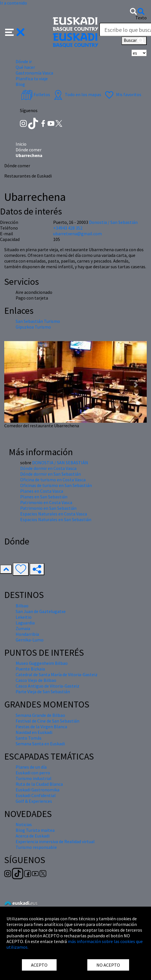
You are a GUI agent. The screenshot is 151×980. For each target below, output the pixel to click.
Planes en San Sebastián (44, 497)
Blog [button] (20, 84)
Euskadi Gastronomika (38, 790)
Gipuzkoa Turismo (33, 327)
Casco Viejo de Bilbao (36, 680)
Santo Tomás (29, 738)
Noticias (24, 824)
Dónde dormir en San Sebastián (50, 474)
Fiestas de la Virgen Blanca (41, 727)
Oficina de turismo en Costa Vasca (53, 480)
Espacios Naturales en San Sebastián (56, 519)
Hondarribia (27, 634)
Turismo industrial (34, 778)
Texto (141, 18)
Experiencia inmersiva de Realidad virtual (55, 841)
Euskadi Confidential (36, 795)
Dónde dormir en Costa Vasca (48, 468)
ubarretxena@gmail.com (77, 234)
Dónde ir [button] (24, 61)
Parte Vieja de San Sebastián (43, 692)
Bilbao (22, 606)
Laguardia (25, 623)
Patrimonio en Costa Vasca (46, 502)
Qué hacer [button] (25, 67)
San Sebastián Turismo (38, 321)
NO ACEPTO (108, 965)
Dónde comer (29, 150)
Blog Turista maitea (35, 830)
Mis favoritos (122, 94)
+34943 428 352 (68, 228)
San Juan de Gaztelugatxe (41, 611)
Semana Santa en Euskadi (40, 744)
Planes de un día (31, 767)
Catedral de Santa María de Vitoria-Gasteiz (57, 674)
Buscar (134, 41)
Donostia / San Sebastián (113, 222)
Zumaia (23, 628)
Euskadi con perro (33, 773)
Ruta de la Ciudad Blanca (39, 784)
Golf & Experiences (34, 801)
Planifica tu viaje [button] (32, 79)
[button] (15, 32)
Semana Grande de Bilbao (40, 715)
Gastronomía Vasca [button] (34, 73)
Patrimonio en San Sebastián (48, 508)
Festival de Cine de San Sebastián (47, 721)
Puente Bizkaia (30, 669)
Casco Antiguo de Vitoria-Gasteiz (47, 686)
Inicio (21, 144)
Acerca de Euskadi (33, 836)
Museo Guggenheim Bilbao (42, 663)
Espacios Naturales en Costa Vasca (54, 514)
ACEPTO (39, 965)
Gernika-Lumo (30, 640)
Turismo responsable (36, 847)
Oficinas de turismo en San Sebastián (56, 485)
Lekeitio (24, 617)
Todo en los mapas (77, 94)
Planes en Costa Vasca (42, 491)
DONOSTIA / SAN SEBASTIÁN (60, 463)
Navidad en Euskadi (34, 732)
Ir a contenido (14, 3)
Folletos (36, 94)
